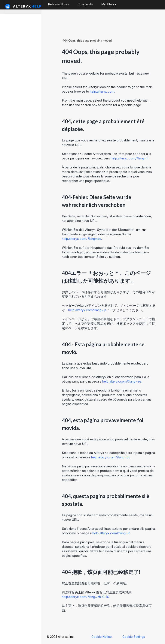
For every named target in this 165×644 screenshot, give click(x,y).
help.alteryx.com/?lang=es (122, 381)
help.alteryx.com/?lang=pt (110, 457)
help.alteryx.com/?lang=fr (130, 158)
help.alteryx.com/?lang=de (82, 239)
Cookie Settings (134, 637)
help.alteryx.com (102, 91)
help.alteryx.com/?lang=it (111, 533)
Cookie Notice (102, 637)
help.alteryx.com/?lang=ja (87, 310)
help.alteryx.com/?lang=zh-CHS (85, 597)
